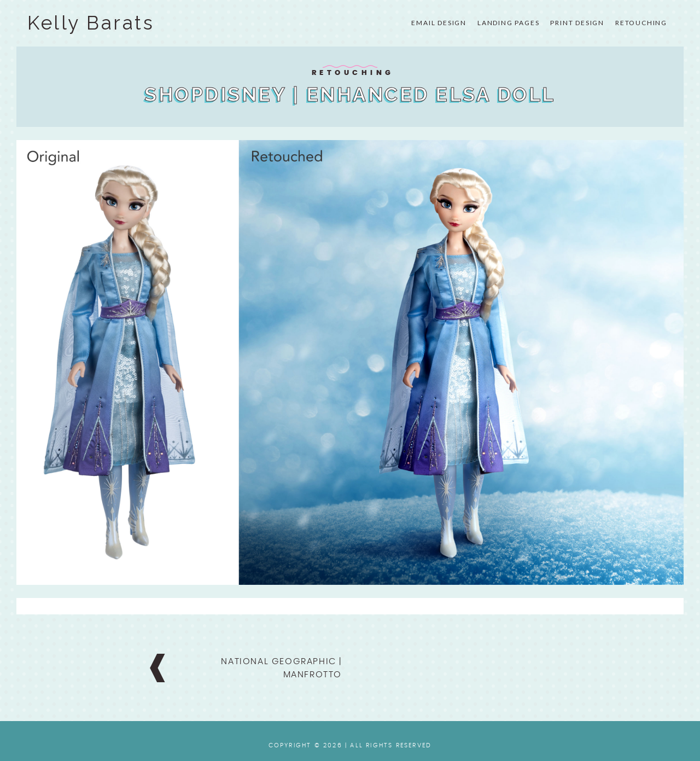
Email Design (439, 23)
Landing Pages (508, 23)
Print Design (577, 23)
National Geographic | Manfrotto (281, 668)
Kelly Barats (91, 23)
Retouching (641, 23)
